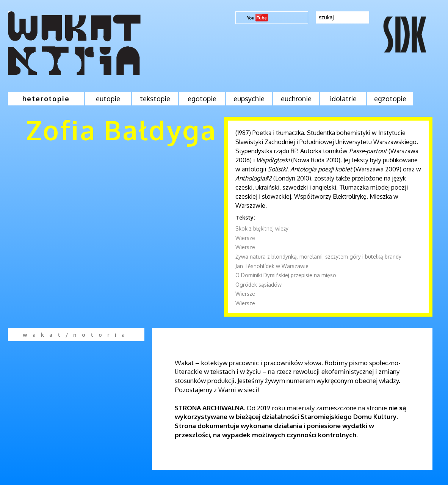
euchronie (296, 99)
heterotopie (46, 99)
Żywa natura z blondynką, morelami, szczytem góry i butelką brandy (318, 257)
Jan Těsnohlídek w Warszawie (272, 266)
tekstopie (155, 99)
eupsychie (249, 99)
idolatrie (343, 99)
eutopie (108, 99)
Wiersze (245, 238)
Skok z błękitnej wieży (262, 228)
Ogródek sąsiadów (258, 285)
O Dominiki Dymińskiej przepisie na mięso (286, 275)
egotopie (202, 99)
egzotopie (390, 99)
